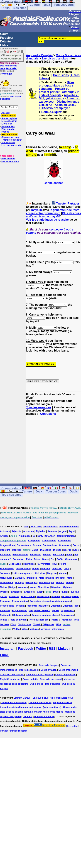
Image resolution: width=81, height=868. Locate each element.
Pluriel (64, 592)
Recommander (9, 134)
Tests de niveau (18, 620)
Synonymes (67, 615)
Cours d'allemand (68, 670)
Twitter (41, 649)
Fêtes (37, 559)
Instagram (8, 649)
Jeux (47, 5)
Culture (35, 5)
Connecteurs (24, 545)
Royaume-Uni (20, 610)
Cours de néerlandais (12, 675)
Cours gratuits (11, 488)
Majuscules (6, 578)
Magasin (52, 573)
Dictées (57, 550)
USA (59, 624)
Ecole (76, 550)
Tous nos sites (11, 495)
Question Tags (71, 606)
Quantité (44, 606)
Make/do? (20, 578)
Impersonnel (23, 568)
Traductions (25, 624)
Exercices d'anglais (55, 58)
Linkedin (65, 649)
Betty (40, 536)
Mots (70, 578)
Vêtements (58, 629)
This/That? (66, 620)
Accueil (5, 113)
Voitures (34, 629)
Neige (12, 587)
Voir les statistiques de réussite (47, 220)
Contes (37, 545)
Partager (73, 204)
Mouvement (6, 582)
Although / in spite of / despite (59, 94)
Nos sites (20, 8)
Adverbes (29, 531)
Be (34, 536)
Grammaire (71, 559)
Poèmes (56, 596)
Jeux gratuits (8, 159)
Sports (56, 610)
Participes (15, 592)
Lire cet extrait (9, 121)
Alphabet (41, 531)
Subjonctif (6, 615)
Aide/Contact (8, 116)
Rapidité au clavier (10, 679)
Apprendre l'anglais (39, 55)
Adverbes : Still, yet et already (59, 97)
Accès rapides (9, 118)
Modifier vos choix (44, 716)
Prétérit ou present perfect (54, 90)
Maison (62, 573)
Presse (5, 132)
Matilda (50, 578)
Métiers (60, 582)
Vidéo (16, 629)
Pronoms (5, 601)
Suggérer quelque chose (45, 615)
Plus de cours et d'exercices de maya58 (53, 215)
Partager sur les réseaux (13, 731)
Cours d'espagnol (29, 670)
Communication (66, 536)
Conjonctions (7, 545)
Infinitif (35, 568)
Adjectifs (17, 531)
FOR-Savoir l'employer (54, 108)
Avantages (7, 74)
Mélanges (32, 582)
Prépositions (7, 606)
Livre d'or (7, 124)
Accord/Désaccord (69, 527)
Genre (45, 559)
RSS (52, 649)
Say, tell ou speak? (40, 610)
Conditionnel (49, 541)
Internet (46, 568)
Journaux (5, 573)
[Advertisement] (53, 449)
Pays (56, 592)
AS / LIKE (36, 527)
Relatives (5, 610)
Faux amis (59, 555)
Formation (19, 559)
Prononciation (20, 601)
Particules (28, 592)
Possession (43, 596)
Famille (47, 555)
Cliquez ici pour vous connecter (11, 57)
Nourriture (44, 587)
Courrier (17, 550)
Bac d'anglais (52, 684)
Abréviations (50, 527)
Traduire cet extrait (12, 140)
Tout (14, 624)
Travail (37, 624)
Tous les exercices (39, 407)
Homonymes (7, 568)
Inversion (57, 568)
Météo (69, 582)
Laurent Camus (22, 698)
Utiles (4, 45)
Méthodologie (46, 582)
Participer (7, 38)
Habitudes (29, 564)
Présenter (32, 606)
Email (4, 655)
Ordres (4, 592)
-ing (26, 527)
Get (53, 559)
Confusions (61, 75)
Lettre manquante (22, 573)
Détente (5, 41)
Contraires (65, 545)
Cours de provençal (51, 679)
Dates (35, 550)
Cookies (27, 716)
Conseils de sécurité (40, 702)
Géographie (15, 564)
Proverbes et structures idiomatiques (50, 601)
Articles (4, 536)
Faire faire (36, 555)
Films (70, 555)
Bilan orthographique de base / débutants (56, 86)
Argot (72, 531)
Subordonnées (21, 615)
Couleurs (5, 550)
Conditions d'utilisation (14, 702)
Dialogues (46, 550)
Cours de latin (30, 679)
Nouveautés (8, 126)
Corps (76, 545)
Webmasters (8, 142)
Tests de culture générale (40, 675)
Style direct (67, 610)
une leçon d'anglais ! (10, 97)
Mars (42, 578)
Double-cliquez (51, 112)
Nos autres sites (10, 161)
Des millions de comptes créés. (9, 66)
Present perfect (71, 596)
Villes (25, 629)
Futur (29, 559)
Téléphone (48, 624)
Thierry (54, 620)
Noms (33, 587)
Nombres (23, 587)
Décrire (67, 550)
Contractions (50, 545)
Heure (63, 564)
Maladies (32, 578)
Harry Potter (43, 564)
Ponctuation (28, 596)
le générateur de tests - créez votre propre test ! (53, 212)
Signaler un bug (10, 137)
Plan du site (8, 129)
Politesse (14, 596)
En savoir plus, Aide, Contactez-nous (53, 698)
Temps (4, 620)
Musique (20, 582)
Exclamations (21, 555)
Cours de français (49, 665)
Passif (39, 592)
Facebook (26, 649)
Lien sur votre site (11, 145)
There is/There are (38, 620)
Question (56, 606)
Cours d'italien (48, 670)
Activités (5, 531)
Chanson (50, 536)
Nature (4, 587)
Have (55, 564)
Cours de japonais (66, 675)
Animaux (52, 531)
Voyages (45, 629)
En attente (6, 555)
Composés (34, 541)
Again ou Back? (66, 105)
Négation (56, 587)
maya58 (37, 210)
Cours (4, 34)
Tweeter (61, 204)
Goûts (60, 559)
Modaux (61, 578)
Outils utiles (36, 684)
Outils (5, 8)
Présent (20, 606)
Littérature (40, 573)
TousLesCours (64, 5)
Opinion (68, 587)
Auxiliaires (25, 536)
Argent (63, 531)
